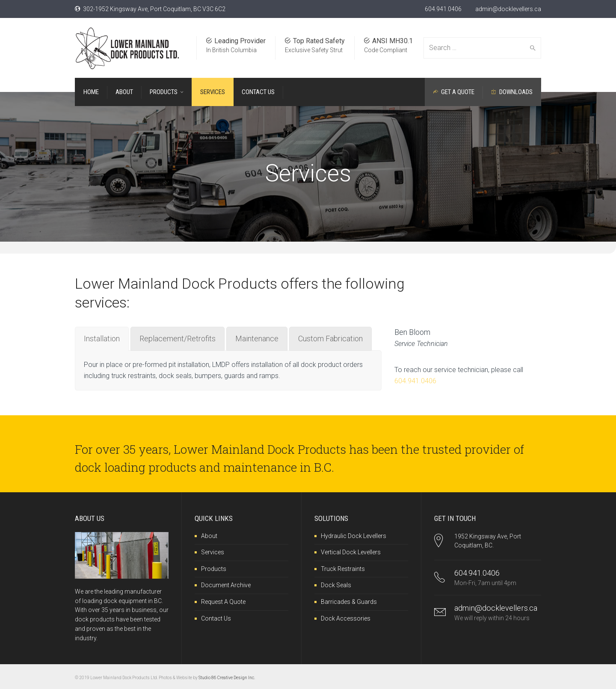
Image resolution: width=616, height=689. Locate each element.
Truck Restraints (343, 569)
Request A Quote (223, 602)
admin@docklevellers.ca (508, 9)
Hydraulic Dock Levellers (354, 536)
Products (214, 569)
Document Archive (226, 585)
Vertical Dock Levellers (351, 552)
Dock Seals (336, 585)
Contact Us (216, 618)
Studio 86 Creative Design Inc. (227, 678)
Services (213, 552)
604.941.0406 (443, 9)
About (209, 536)
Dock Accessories (346, 618)
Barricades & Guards (349, 602)
